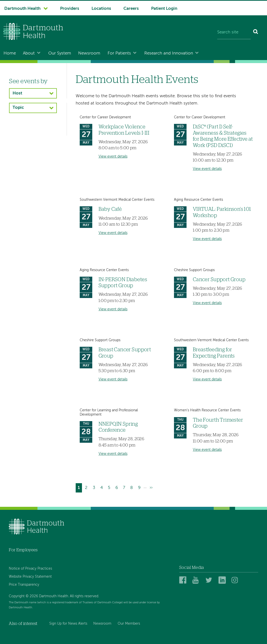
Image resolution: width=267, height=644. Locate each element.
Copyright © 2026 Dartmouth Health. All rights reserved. (54, 596)
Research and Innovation (169, 53)
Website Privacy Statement (30, 577)
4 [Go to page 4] (103, 487)
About (29, 53)
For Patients (119, 53)
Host (17, 93)
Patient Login (164, 9)
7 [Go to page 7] (125, 487)
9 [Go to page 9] (140, 487)
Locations (101, 9)
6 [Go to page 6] (118, 487)
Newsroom (89, 53)
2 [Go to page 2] (87, 487)
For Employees (23, 550)
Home (10, 53)
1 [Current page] (80, 488)
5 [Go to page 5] (110, 487)
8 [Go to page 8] (132, 487)
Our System (60, 53)
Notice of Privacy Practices (30, 569)
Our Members (129, 624)
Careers (131, 9)
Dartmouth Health (22, 9)
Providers (70, 9)
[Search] (256, 33)
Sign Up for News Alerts (68, 624)
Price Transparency (24, 585)
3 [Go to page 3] (95, 487)
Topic (18, 108)
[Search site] (234, 33)
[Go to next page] (151, 488)
